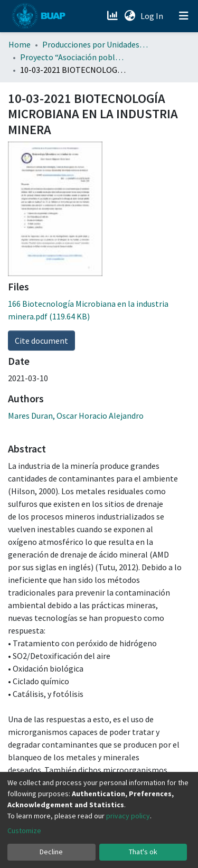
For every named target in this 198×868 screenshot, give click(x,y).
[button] (130, 16)
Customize (24, 831)
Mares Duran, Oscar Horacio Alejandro (76, 416)
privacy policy (128, 816)
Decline (51, 852)
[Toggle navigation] (184, 16)
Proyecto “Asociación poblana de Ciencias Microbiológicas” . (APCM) (73, 57)
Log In (153, 16)
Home (20, 44)
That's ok (143, 852)
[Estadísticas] (113, 16)
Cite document (41, 341)
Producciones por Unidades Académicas (95, 44)
